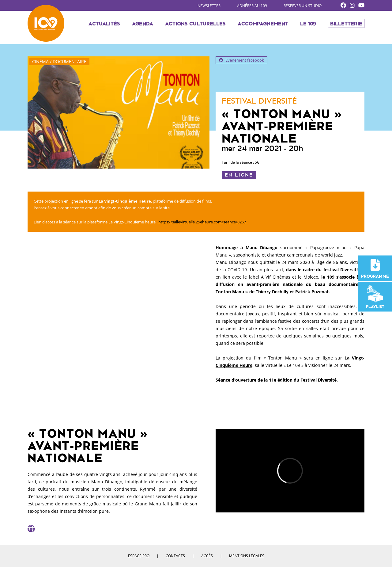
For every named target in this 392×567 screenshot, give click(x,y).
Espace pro (139, 556)
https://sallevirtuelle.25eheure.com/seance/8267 (202, 222)
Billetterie (346, 23)
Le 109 (308, 23)
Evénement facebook (241, 60)
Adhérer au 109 (252, 6)
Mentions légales (247, 556)
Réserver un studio (303, 6)
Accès (207, 556)
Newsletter (209, 6)
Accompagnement (263, 23)
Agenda (143, 23)
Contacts (175, 556)
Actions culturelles (195, 23)
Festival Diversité (318, 380)
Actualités (104, 23)
